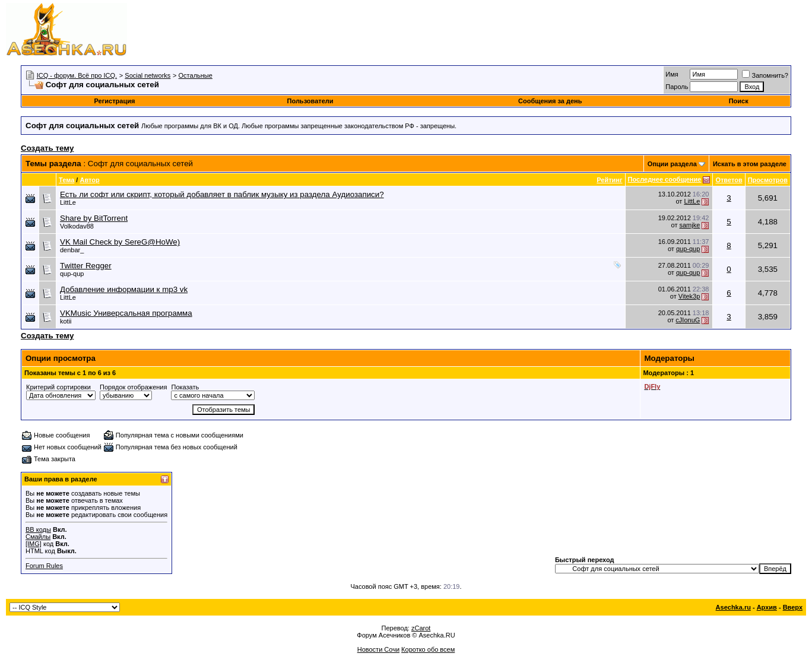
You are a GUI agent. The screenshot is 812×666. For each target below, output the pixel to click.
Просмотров (768, 180)
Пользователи (310, 101)
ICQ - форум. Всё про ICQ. (77, 75)
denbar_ (72, 250)
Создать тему (47, 148)
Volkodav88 (77, 226)
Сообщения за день (550, 101)
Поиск (739, 101)
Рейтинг (609, 180)
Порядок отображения (133, 387)
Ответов (729, 180)
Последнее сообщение (665, 179)
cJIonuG (688, 320)
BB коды (38, 529)
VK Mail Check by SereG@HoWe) (120, 242)
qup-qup (688, 249)
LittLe (68, 202)
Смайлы (38, 537)
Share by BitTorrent (94, 218)
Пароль (677, 87)
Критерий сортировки (58, 387)
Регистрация (115, 101)
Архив (767, 607)
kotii (66, 321)
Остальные (196, 75)
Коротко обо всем (428, 649)
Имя (672, 74)
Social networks (148, 75)
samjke (689, 225)
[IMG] (34, 544)
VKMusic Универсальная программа (126, 313)
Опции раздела (672, 164)
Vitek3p (689, 296)
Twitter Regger (86, 266)
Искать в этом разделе (750, 164)
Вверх (793, 607)
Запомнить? (765, 75)
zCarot (421, 628)
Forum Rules (44, 566)
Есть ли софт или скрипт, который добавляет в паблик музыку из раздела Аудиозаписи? (222, 194)
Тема (66, 180)
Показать (185, 387)
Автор (89, 180)
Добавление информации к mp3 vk (124, 289)
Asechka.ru (733, 607)
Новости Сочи (378, 649)
